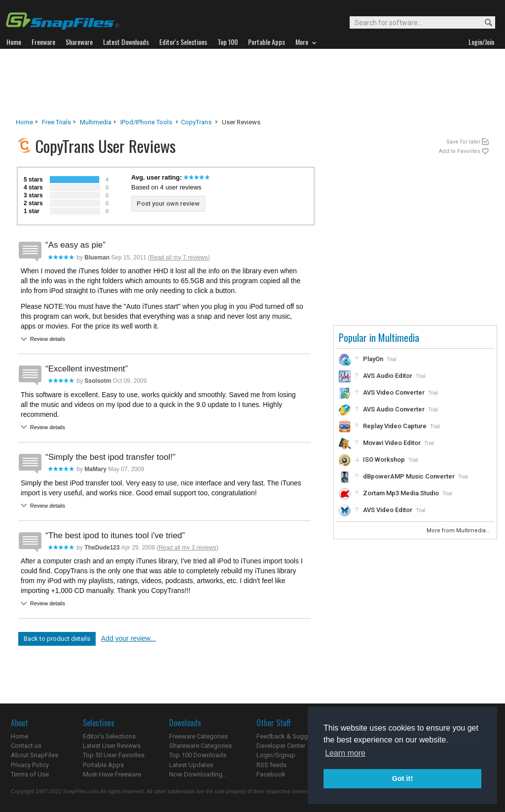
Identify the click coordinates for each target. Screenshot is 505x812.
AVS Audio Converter (394, 409)
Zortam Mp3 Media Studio (401, 493)
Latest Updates (191, 765)
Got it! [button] (402, 778)
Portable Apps (103, 765)
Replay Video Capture (395, 426)
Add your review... (128, 638)
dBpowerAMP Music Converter (409, 476)
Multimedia (96, 122)
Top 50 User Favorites (114, 755)
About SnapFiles (35, 755)
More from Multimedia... (459, 531)
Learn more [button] (345, 753)
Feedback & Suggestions (293, 736)
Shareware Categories (200, 746)
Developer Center (281, 746)
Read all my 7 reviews (179, 258)
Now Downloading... (198, 774)
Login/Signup (276, 755)
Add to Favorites (460, 151)
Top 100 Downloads (198, 755)
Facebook (271, 774)
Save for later (463, 142)
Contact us (26, 746)
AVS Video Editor (388, 510)
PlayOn (373, 359)
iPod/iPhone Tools (146, 122)
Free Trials (56, 122)
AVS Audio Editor (388, 376)
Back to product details (57, 639)
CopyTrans (196, 122)
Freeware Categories (198, 736)
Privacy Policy (30, 765)
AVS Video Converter (394, 392)
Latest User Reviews (112, 746)
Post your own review (168, 203)
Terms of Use (30, 774)
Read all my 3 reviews (187, 548)
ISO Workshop (384, 460)
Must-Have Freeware (112, 774)
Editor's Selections (109, 736)
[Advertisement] (252, 83)
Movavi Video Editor (392, 443)
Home (24, 122)
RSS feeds (271, 765)
